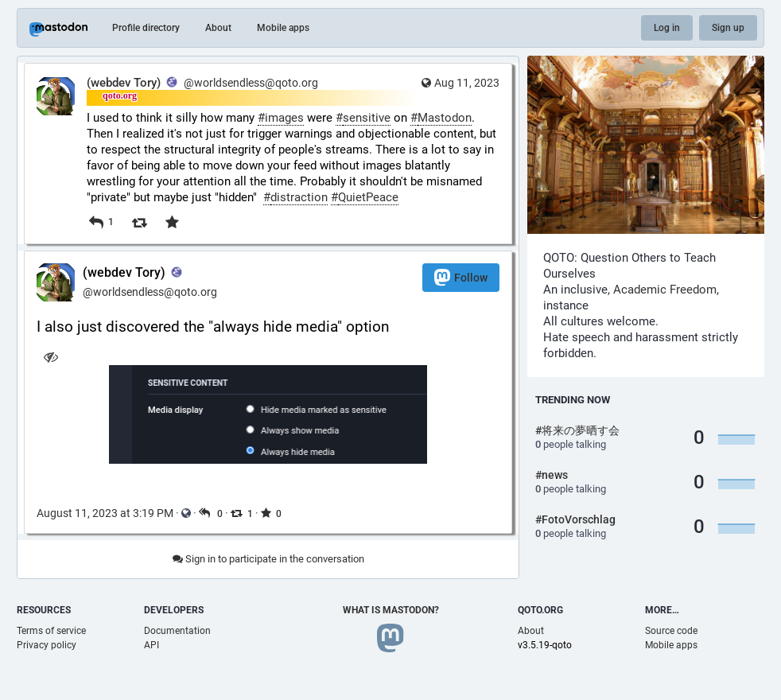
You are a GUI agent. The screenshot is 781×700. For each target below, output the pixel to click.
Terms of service (51, 631)
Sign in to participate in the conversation (268, 559)
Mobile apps (283, 28)
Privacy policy (47, 645)
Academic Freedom (665, 290)
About (218, 28)
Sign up (728, 28)
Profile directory (146, 28)
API (152, 645)
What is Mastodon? (391, 610)
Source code (671, 631)
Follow (461, 277)
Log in (667, 28)
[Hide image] (51, 357)
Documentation (177, 631)
